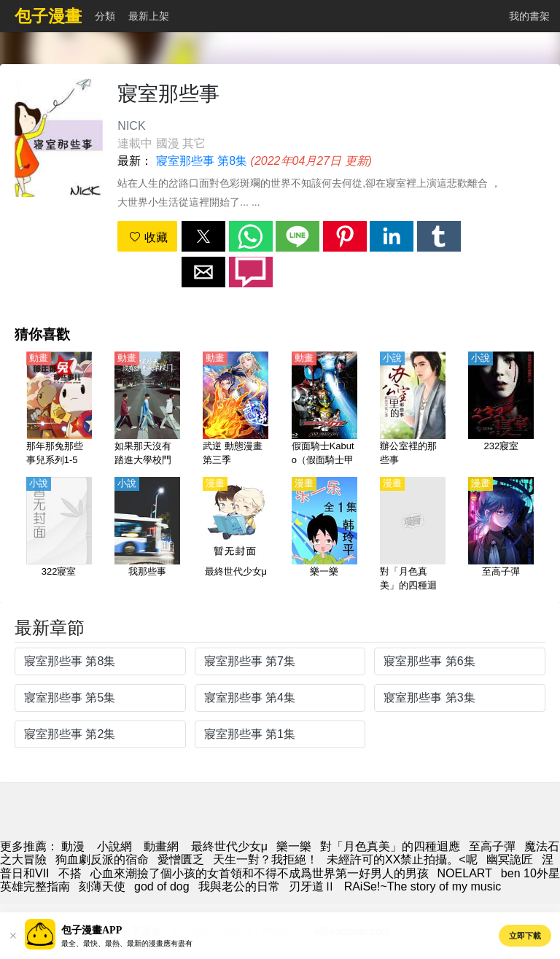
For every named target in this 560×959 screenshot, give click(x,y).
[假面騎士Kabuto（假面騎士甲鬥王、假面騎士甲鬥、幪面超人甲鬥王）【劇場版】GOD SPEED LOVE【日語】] (324, 410)
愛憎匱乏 (181, 859)
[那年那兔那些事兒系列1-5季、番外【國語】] (59, 410)
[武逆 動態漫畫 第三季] (236, 410)
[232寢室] (501, 410)
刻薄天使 (102, 886)
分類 (105, 16)
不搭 (70, 873)
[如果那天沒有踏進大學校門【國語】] (147, 410)
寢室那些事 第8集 (202, 161)
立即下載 (525, 936)
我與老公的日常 (239, 886)
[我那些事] (147, 535)
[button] (203, 236)
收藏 (148, 237)
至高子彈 (492, 846)
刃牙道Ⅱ (312, 886)
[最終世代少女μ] (236, 535)
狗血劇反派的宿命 (102, 859)
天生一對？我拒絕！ (265, 859)
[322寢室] (59, 535)
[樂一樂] (324, 535)
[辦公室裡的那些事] (413, 410)
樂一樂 (294, 846)
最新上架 (149, 16)
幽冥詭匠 (510, 859)
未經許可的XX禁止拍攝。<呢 (402, 859)
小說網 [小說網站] (114, 846)
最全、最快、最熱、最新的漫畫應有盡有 (127, 943)
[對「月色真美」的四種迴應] (413, 535)
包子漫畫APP (92, 930)
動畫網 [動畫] (161, 846)
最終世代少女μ (229, 846)
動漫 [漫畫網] (73, 846)
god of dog (162, 886)
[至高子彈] (501, 535)
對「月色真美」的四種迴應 (390, 846)
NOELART (465, 873)
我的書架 (529, 16)
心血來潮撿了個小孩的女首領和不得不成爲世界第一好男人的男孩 (260, 873)
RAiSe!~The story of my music (423, 886)
